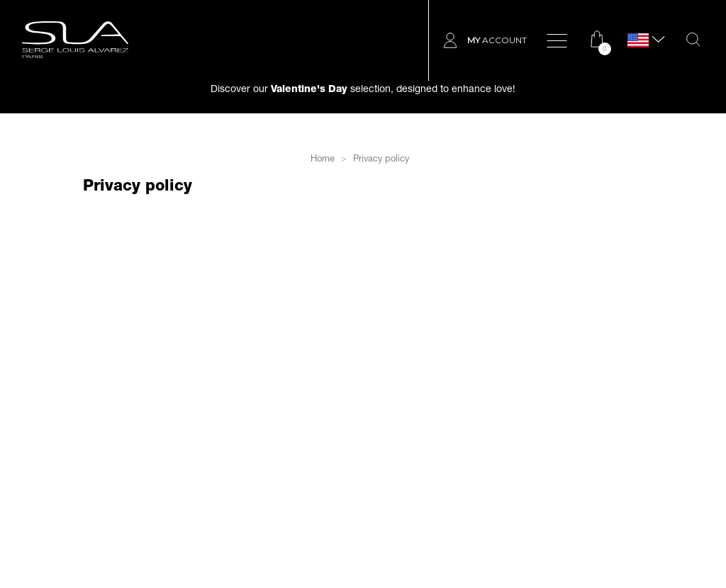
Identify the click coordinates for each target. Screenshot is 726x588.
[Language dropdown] (638, 41)
